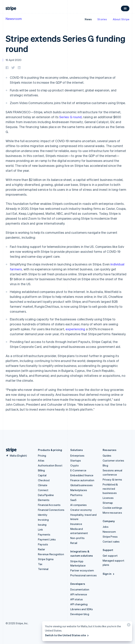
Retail (74, 543)
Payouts (43, 544)
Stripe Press (110, 537)
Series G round (70, 117)
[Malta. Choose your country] (16, 456)
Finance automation (82, 480)
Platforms (76, 495)
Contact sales (111, 541)
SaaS (73, 500)
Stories (102, 19)
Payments (44, 534)
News (88, 19)
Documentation (80, 589)
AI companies (78, 505)
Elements (44, 500)
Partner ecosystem (82, 570)
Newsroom (14, 19)
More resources (112, 513)
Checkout (44, 480)
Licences (108, 498)
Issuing (42, 525)
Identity (43, 515)
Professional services (83, 575)
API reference (79, 594)
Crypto (75, 465)
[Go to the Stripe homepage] (10, 450)
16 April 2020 (14, 60)
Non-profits (77, 538)
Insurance (76, 524)
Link (40, 530)
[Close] (128, 626)
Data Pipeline (46, 495)
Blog (105, 465)
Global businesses (81, 485)
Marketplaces (79, 490)
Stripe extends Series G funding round (65, 43)
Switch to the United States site (67, 635)
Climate (43, 485)
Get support (110, 556)
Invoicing (43, 520)
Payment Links (47, 539)
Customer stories (113, 460)
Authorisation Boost (50, 465)
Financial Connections (51, 510)
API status (77, 599)
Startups (76, 460)
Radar (41, 549)
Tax (40, 564)
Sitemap (108, 503)
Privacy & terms (112, 479)
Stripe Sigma (46, 559)
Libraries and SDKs (82, 609)
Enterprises (77, 456)
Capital (42, 475)
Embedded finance (82, 475)
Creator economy (81, 510)
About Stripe (121, 19)
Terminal (43, 569)
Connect (43, 490)
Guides (107, 456)
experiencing (75, 329)
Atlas (41, 460)
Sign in (109, 574)
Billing (41, 470)
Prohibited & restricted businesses (110, 489)
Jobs (106, 527)
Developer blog (80, 614)
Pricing (42, 456)
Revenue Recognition (51, 554)
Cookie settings (112, 508)
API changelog (79, 604)
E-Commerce (78, 470)
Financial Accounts (49, 505)
